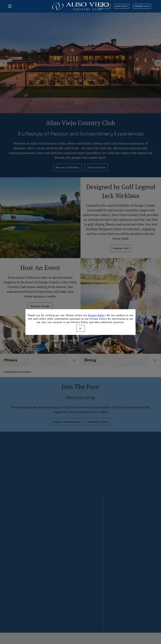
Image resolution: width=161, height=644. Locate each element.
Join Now (104, 6)
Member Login (142, 6)
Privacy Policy (97, 315)
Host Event (122, 6)
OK (80, 328)
